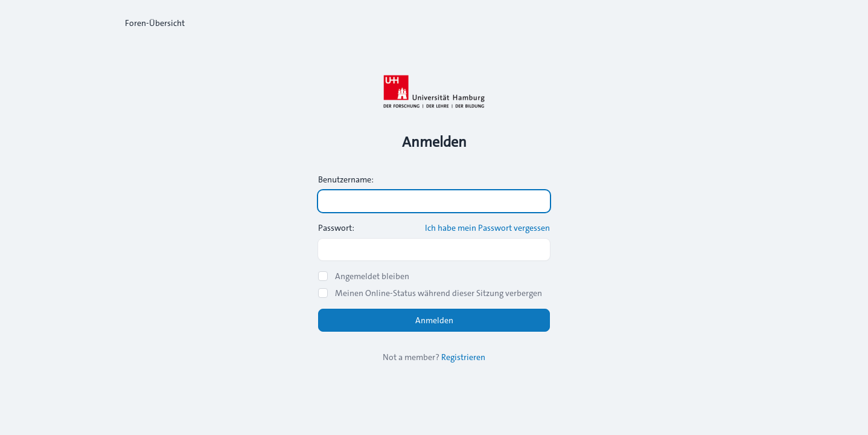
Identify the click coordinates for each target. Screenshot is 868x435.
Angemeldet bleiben (372, 276)
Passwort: (336, 228)
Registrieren (463, 357)
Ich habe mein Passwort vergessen (487, 228)
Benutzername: (346, 179)
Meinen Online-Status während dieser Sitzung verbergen (439, 293)
